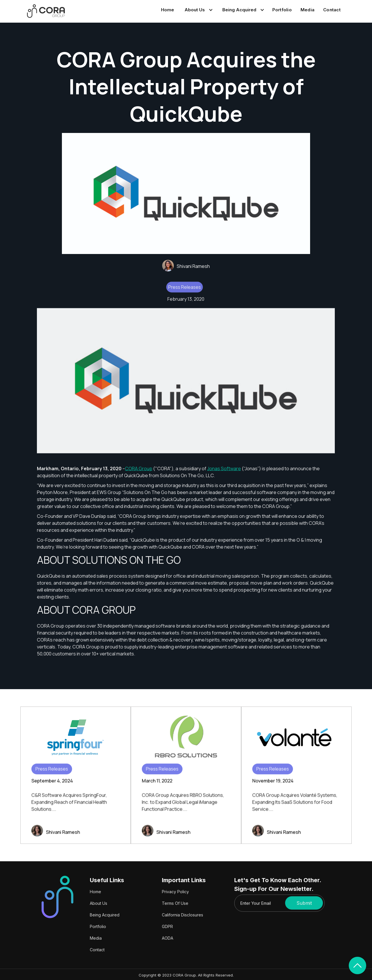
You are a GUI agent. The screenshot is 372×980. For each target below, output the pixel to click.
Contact (332, 10)
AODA (168, 938)
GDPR (167, 926)
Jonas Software (224, 473)
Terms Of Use (175, 903)
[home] (46, 11)
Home (168, 10)
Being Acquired (105, 915)
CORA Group (139, 473)
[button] (198, 10)
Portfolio (282, 10)
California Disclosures (183, 915)
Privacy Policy (175, 892)
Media (307, 10)
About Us (99, 903)
